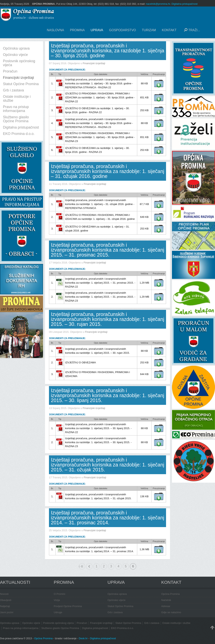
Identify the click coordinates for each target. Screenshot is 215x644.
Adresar (166, 606)
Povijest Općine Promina (68, 606)
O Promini (59, 594)
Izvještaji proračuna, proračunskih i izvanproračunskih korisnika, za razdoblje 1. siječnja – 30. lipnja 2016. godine (108, 51)
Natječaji (5, 606)
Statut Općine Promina (121, 606)
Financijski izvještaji (94, 63)
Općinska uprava (117, 594)
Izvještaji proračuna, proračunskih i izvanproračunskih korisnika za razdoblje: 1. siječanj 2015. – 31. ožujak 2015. (108, 465)
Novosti (4, 594)
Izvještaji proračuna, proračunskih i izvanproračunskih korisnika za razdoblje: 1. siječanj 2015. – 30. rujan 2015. (108, 319)
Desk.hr (83, 638)
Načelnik (166, 600)
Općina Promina (170, 594)
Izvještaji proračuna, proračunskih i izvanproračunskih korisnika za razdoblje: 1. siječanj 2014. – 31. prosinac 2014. (108, 518)
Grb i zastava (115, 612)
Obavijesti (6, 600)
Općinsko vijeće (117, 600)
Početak (79, 566)
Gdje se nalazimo (171, 612)
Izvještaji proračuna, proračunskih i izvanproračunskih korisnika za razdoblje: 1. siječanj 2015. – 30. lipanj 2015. (108, 395)
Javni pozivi (7, 612)
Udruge (58, 612)
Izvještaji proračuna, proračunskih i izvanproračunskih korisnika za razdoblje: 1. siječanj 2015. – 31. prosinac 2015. (108, 250)
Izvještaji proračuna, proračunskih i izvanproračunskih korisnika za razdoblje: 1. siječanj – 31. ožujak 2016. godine (108, 171)
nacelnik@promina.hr (158, 4)
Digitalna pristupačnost (185, 4)
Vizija (57, 600)
